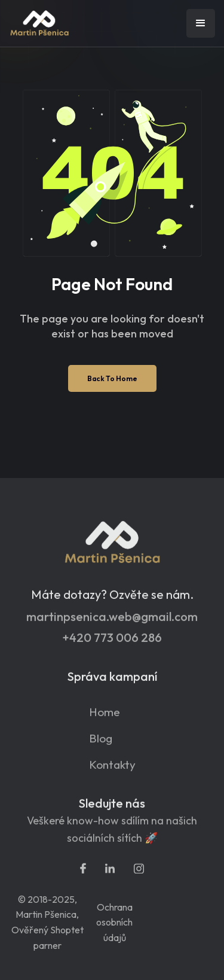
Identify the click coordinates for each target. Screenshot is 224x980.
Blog (101, 745)
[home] (69, 24)
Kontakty (112, 771)
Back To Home (112, 378)
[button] (201, 23)
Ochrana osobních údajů (114, 922)
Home (105, 718)
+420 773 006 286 (112, 644)
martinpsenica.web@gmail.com (112, 623)
